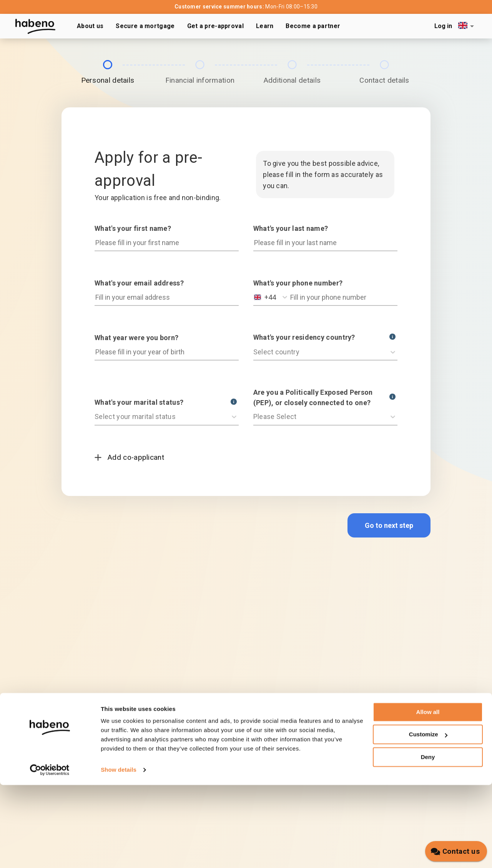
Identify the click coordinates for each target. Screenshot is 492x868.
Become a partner (313, 26)
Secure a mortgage (145, 26)
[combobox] (467, 26)
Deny (428, 840)
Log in (443, 26)
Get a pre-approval (215, 26)
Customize (428, 817)
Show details (119, 853)
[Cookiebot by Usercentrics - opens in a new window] (50, 853)
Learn (265, 26)
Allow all (428, 795)
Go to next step (389, 525)
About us (90, 26)
